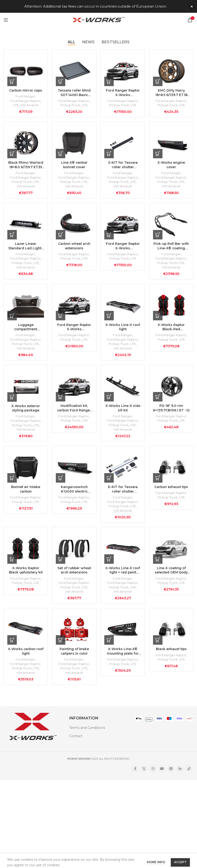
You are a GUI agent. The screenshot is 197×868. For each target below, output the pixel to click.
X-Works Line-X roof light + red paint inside (123, 575)
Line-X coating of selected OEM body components (171, 575)
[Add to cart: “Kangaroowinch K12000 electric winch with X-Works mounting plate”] (61, 481)
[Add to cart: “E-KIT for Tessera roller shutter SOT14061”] (109, 481)
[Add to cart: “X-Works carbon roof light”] (12, 645)
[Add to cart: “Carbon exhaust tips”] (158, 481)
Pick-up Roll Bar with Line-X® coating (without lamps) (172, 247)
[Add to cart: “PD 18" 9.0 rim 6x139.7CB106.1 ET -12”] (158, 399)
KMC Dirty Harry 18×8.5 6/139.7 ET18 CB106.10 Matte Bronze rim (172, 93)
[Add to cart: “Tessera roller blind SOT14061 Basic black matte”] (61, 81)
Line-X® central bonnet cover (74, 165)
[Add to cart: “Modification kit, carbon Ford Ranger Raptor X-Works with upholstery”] (61, 399)
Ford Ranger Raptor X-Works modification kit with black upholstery (123, 247)
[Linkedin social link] (180, 774)
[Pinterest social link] (171, 774)
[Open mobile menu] (6, 20)
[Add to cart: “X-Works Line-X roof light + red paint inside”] (109, 563)
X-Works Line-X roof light (123, 329)
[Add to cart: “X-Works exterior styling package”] (12, 400)
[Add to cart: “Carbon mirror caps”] (12, 81)
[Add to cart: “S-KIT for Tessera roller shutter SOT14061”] (109, 154)
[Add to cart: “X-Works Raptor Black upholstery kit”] (12, 563)
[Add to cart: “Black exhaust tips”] (158, 645)
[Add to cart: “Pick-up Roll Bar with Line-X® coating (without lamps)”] (158, 236)
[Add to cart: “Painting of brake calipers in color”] (61, 645)
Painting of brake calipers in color (74, 656)
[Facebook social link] (135, 774)
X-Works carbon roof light (25, 656)
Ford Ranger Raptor (25, 101)
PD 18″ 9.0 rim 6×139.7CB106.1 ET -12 (171, 411)
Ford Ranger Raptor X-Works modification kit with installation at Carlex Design (74, 329)
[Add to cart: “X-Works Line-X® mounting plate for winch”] (109, 645)
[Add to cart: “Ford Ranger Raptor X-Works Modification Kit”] (109, 81)
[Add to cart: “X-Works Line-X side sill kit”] (109, 399)
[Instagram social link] (153, 774)
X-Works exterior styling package (25, 411)
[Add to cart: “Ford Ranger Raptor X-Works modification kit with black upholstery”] (109, 236)
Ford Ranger (25, 96)
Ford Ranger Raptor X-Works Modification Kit (123, 93)
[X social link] (144, 774)
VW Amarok (29, 105)
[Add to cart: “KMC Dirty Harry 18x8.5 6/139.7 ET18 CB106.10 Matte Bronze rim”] (158, 81)
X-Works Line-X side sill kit (123, 411)
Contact (76, 741)
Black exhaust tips (171, 654)
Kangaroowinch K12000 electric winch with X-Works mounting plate (74, 493)
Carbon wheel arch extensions (74, 247)
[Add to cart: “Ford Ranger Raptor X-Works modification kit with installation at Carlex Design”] (61, 317)
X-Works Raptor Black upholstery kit (26, 574)
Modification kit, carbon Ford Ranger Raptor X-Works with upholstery (74, 411)
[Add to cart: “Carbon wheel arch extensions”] (61, 236)
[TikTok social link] (189, 774)
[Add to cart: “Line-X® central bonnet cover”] (61, 154)
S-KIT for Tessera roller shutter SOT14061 (123, 165)
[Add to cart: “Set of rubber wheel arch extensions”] (61, 563)
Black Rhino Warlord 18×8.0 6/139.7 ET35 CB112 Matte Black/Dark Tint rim (25, 165)
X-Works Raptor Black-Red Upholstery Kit (171, 329)
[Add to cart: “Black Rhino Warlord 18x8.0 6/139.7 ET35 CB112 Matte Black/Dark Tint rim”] (12, 154)
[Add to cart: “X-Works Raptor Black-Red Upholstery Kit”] (158, 317)
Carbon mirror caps (25, 90)
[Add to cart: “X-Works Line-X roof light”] (109, 317)
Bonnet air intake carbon (25, 493)
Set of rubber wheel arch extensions (74, 574)
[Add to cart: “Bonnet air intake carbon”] (12, 481)
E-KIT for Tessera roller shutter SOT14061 (123, 493)
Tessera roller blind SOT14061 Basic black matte (74, 93)
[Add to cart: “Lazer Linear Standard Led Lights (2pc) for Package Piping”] (12, 236)
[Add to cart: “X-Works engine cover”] (158, 154)
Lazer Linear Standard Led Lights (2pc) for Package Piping (26, 247)
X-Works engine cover (172, 165)
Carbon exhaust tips (171, 490)
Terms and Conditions (87, 733)
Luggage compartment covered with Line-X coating (25, 329)
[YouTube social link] (162, 774)
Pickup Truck (70, 105)
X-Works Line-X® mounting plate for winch (123, 656)
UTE (15, 105)
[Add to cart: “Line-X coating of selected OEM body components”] (158, 563)
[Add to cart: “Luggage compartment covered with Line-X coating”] (12, 317)
